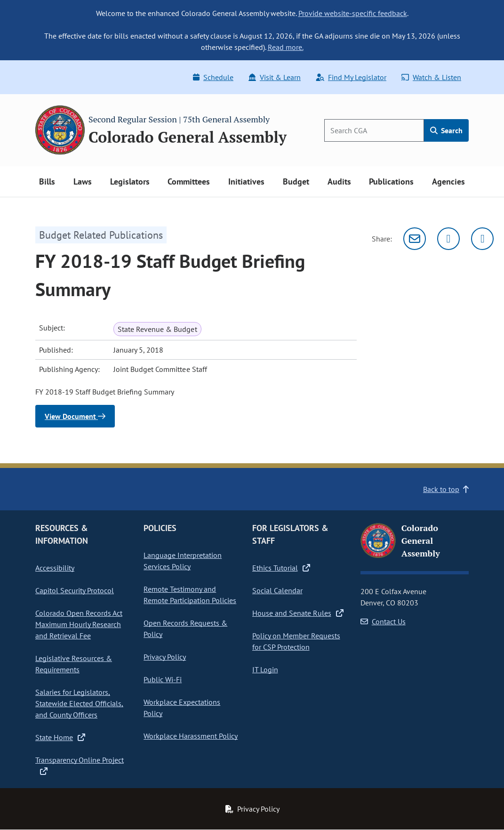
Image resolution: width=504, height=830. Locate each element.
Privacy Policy (165, 657)
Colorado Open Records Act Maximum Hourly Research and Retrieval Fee (79, 624)
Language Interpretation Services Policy (183, 561)
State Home (60, 737)
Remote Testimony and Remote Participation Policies (190, 595)
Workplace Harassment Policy (191, 736)
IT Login (265, 669)
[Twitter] (448, 239)
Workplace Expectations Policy (182, 708)
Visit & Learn (275, 77)
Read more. (286, 47)
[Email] (415, 239)
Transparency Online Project (80, 766)
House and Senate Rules (298, 613)
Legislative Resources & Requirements (74, 664)
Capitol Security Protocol (75, 590)
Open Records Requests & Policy (185, 629)
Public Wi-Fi (163, 679)
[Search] (374, 130)
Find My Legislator (351, 77)
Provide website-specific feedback (353, 13)
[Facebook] (482, 239)
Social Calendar (277, 590)
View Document (75, 416)
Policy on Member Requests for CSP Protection (296, 641)
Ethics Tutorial (281, 568)
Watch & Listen (431, 77)
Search (446, 130)
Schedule (213, 77)
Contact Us (383, 621)
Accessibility (55, 568)
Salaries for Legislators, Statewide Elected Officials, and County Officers (79, 703)
